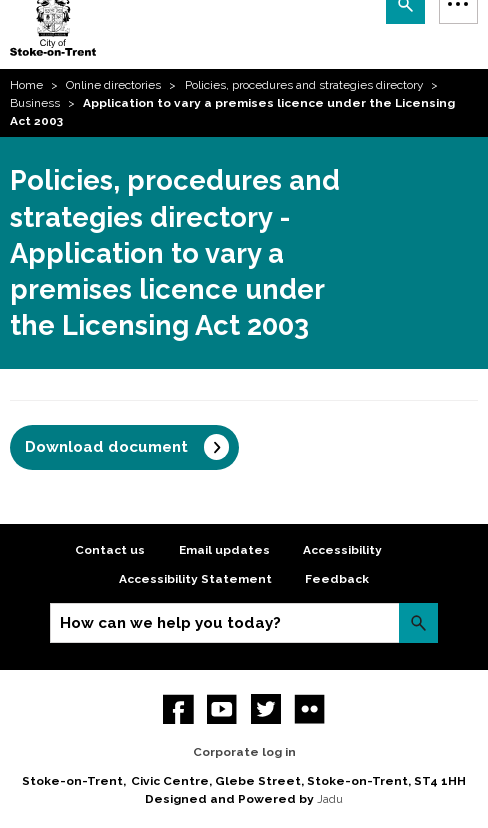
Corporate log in (244, 752)
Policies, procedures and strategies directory (304, 85)
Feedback (337, 579)
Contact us (110, 550)
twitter (266, 709)
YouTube (222, 709)
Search (418, 622)
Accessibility (342, 550)
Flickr (309, 709)
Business (35, 103)
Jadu (330, 799)
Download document (106, 447)
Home (26, 85)
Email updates (224, 550)
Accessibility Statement (195, 579)
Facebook (178, 709)
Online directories (113, 85)
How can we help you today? (170, 623)
